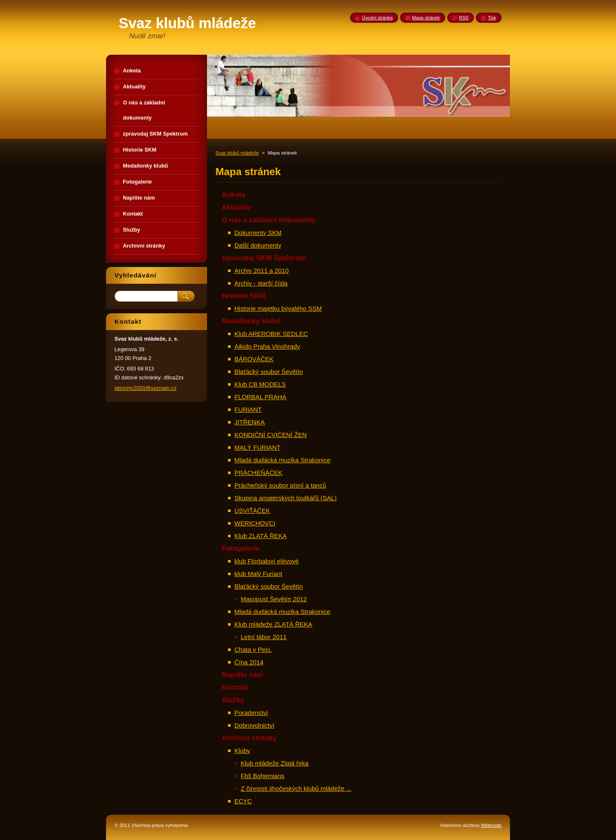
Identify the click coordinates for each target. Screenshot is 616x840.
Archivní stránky (249, 738)
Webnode (491, 825)
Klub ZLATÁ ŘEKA (261, 536)
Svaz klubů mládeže (237, 153)
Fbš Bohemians (263, 776)
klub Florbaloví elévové (267, 561)
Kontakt (235, 687)
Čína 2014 (249, 662)
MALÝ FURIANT (258, 447)
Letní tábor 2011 (264, 637)
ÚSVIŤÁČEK (252, 511)
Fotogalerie (241, 548)
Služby (233, 700)
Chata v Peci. (253, 649)
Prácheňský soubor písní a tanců (280, 485)
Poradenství (251, 713)
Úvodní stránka (377, 18)
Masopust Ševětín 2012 (274, 599)
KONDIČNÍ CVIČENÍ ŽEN (271, 435)
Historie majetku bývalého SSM (278, 308)
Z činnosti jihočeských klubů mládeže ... (296, 788)
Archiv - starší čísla (261, 283)
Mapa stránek (426, 18)
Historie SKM (243, 296)
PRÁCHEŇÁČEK (258, 473)
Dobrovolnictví (254, 725)
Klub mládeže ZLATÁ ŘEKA (273, 624)
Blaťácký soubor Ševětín (269, 372)
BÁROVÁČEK (254, 359)
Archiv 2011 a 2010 (262, 271)
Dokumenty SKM (258, 233)
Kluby (242, 751)
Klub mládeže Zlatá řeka (275, 763)
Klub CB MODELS (260, 384)
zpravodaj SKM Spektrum (264, 258)
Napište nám (243, 675)
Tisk (492, 18)
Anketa (233, 195)
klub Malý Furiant (258, 574)
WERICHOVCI (255, 523)
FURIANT (248, 409)
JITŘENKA (250, 422)
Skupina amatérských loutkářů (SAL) (285, 498)
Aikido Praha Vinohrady (267, 346)
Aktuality (236, 207)
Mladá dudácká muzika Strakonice (282, 460)
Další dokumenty (258, 245)
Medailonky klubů (251, 321)
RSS (464, 18)
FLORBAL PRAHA (260, 397)
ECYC (243, 801)
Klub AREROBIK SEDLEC (271, 334)
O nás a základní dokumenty (269, 220)
